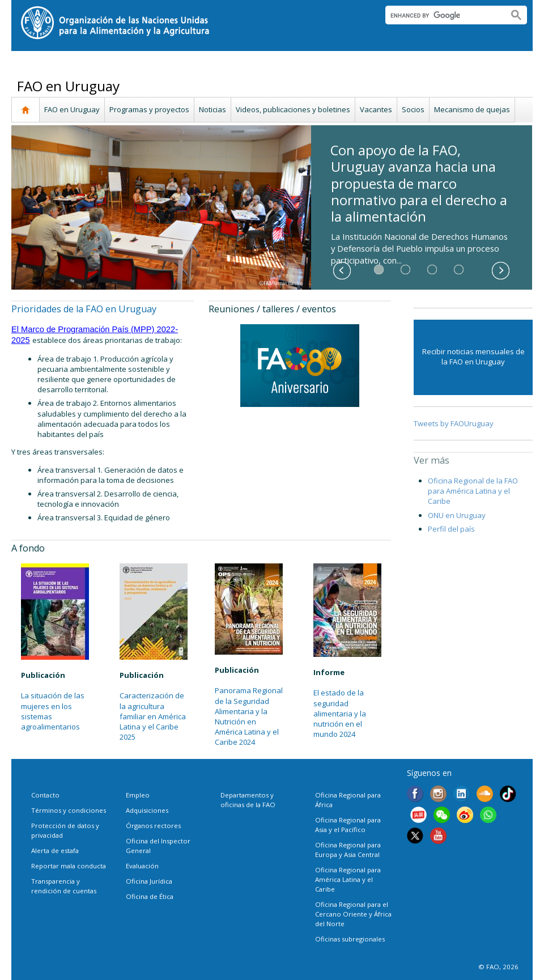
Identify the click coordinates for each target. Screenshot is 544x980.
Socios (413, 109)
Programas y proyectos (149, 109)
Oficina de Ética (150, 896)
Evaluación (142, 866)
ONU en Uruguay (457, 515)
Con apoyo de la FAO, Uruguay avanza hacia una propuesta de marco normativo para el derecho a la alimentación (419, 183)
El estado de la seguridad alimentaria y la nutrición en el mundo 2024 (340, 713)
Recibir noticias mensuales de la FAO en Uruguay (473, 357)
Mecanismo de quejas (472, 109)
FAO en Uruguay (72, 109)
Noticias (212, 109)
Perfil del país (451, 529)
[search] (442, 15)
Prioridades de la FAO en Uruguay (84, 309)
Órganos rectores (153, 826)
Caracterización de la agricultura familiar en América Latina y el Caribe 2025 (153, 716)
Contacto (45, 795)
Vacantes (376, 109)
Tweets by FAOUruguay (454, 423)
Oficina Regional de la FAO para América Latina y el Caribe (473, 491)
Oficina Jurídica (149, 881)
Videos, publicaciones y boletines (293, 109)
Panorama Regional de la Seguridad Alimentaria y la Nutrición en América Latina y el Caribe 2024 (249, 716)
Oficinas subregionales (350, 939)
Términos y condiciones (69, 810)
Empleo (138, 795)
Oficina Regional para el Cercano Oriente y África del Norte (353, 914)
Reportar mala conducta (69, 866)
